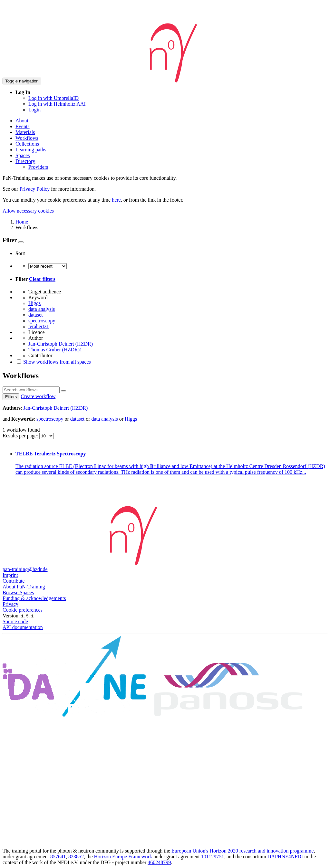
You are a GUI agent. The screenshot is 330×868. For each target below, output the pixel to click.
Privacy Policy (34, 189)
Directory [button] (25, 161)
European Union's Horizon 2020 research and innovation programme (243, 851)
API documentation (23, 627)
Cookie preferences (23, 610)
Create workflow (38, 396)
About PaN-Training (24, 587)
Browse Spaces (18, 592)
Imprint (10, 575)
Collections (27, 144)
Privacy (10, 604)
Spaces (23, 155)
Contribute (14, 581)
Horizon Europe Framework (123, 857)
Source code (15, 621)
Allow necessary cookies (28, 211)
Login (34, 110)
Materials (25, 132)
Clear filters (42, 279)
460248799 (159, 862)
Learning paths (31, 150)
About (22, 121)
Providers (38, 167)
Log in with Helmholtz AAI (57, 104)
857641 (58, 857)
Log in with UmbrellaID (53, 98)
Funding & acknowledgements (34, 598)
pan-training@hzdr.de (25, 569)
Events (23, 126)
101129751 (213, 857)
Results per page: (21, 436)
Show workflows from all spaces (53, 362)
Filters (11, 397)
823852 (76, 857)
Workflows (27, 138)
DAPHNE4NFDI (285, 857)
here (116, 200)
